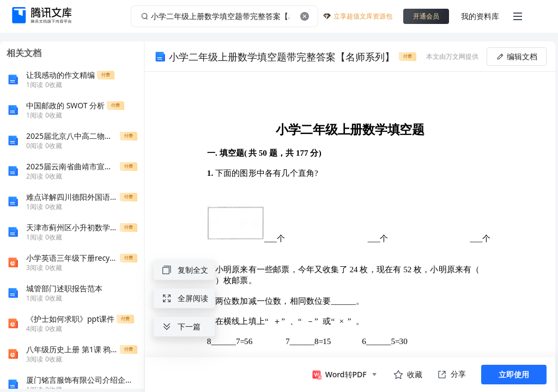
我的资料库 (480, 16)
